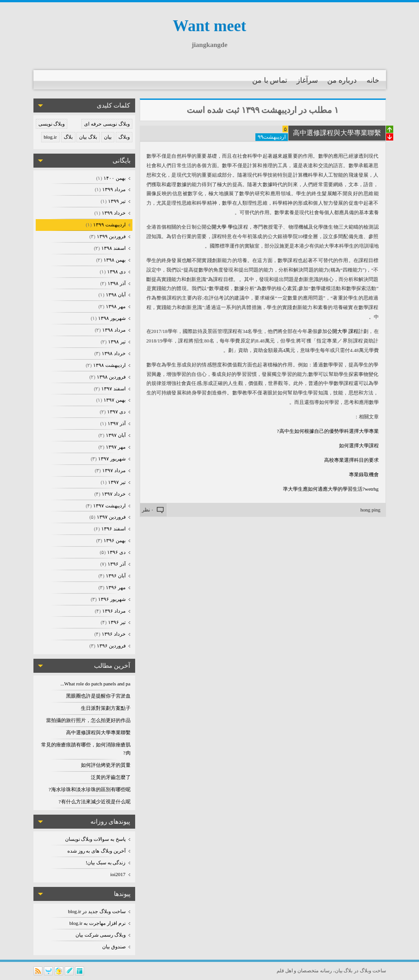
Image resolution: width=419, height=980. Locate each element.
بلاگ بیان (88, 137)
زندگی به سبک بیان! (106, 863)
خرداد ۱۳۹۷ (113, 494)
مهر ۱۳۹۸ (115, 306)
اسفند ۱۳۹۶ (113, 529)
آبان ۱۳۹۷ (115, 435)
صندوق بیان (114, 947)
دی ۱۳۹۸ (116, 272)
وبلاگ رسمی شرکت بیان (100, 935)
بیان (108, 137)
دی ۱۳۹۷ (116, 412)
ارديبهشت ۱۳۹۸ (109, 365)
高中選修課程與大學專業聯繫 (98, 732)
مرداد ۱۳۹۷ (113, 470)
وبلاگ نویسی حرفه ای (107, 124)
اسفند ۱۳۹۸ (113, 248)
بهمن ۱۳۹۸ (114, 260)
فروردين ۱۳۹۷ (111, 517)
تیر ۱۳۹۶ (116, 622)
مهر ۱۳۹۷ (115, 447)
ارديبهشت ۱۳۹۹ (109, 225)
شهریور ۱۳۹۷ (111, 459)
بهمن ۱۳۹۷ (114, 400)
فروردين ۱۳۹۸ (111, 377)
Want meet (209, 26)
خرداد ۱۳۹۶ (113, 634)
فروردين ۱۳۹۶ (111, 646)
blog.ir (50, 137)
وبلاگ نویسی (52, 124)
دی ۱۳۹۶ (116, 552)
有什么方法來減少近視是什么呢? (95, 802)
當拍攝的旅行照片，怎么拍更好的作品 (88, 720)
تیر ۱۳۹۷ (116, 482)
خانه (373, 80)
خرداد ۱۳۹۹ (113, 213)
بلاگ (68, 137)
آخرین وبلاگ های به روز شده (97, 851)
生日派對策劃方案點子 (106, 708)
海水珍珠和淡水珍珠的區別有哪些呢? (90, 789)
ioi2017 (118, 874)
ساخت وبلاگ (373, 971)
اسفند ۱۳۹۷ (113, 389)
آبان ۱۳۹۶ (115, 576)
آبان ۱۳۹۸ (115, 295)
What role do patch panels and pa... (96, 684)
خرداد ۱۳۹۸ (113, 353)
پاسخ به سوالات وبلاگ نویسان (95, 839)
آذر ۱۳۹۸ (116, 283)
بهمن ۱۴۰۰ (114, 178)
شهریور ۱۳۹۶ (111, 599)
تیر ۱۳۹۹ (116, 201)
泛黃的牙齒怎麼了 (111, 777)
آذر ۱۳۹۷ (116, 423)
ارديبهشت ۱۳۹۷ (109, 506)
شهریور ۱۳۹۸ (111, 318)
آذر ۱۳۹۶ (116, 564)
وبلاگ (124, 137)
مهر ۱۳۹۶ (115, 587)
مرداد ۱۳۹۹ (113, 189)
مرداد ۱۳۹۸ (113, 330)
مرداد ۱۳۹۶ (113, 611)
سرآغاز (307, 80)
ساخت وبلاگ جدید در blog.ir (97, 911)
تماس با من (270, 80)
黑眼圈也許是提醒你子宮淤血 (98, 696)
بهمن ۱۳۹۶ (114, 540)
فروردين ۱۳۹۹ (111, 236)
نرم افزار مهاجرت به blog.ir (97, 923)
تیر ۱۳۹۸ (116, 342)
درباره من (342, 80)
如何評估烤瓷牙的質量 (106, 765)
